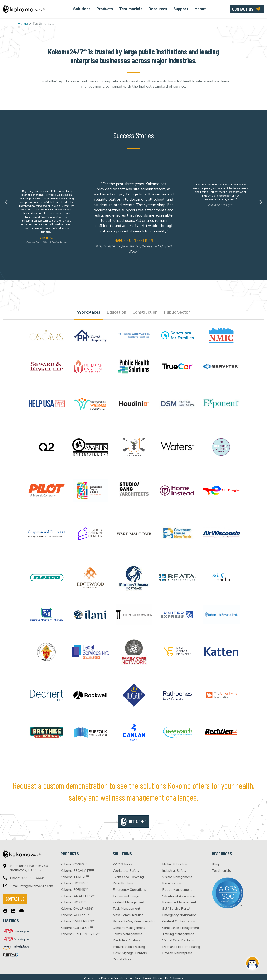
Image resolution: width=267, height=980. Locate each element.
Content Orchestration (179, 919)
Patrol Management (177, 887)
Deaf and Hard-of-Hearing (181, 944)
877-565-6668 (33, 875)
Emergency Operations (129, 887)
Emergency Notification (179, 912)
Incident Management (128, 900)
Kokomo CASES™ (74, 862)
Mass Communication (128, 912)
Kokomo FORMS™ (74, 887)
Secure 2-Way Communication (134, 919)
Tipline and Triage (126, 893)
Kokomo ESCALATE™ (77, 868)
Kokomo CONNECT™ (77, 925)
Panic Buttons (123, 881)
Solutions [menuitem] (82, 9)
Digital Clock (122, 957)
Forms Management (127, 931)
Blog (215, 862)
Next (261, 202)
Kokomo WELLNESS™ (78, 919)
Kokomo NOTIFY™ (75, 881)
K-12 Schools (123, 862)
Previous (6, 202)
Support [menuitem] (181, 9)
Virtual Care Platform (178, 938)
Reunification (172, 881)
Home (23, 24)
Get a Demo (138, 819)
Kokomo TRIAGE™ (75, 874)
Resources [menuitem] (158, 9)
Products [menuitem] (105, 9)
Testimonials (221, 868)
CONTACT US (15, 896)
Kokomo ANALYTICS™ (78, 893)
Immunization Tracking (129, 944)
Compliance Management (181, 925)
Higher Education (175, 862)
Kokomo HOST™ (73, 900)
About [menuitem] (200, 9)
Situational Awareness (179, 893)
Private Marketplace (177, 950)
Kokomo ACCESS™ (75, 912)
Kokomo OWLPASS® (77, 906)
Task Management (126, 906)
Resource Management (179, 900)
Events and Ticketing (128, 874)
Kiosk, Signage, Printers (130, 950)
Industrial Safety (174, 868)
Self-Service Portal (176, 906)
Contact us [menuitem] (243, 9)
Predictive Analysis (127, 938)
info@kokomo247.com (37, 883)
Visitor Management (177, 874)
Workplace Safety (126, 868)
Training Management (178, 931)
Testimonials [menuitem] (131, 9)
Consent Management (129, 925)
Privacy (178, 976)
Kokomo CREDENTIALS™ (80, 931)
